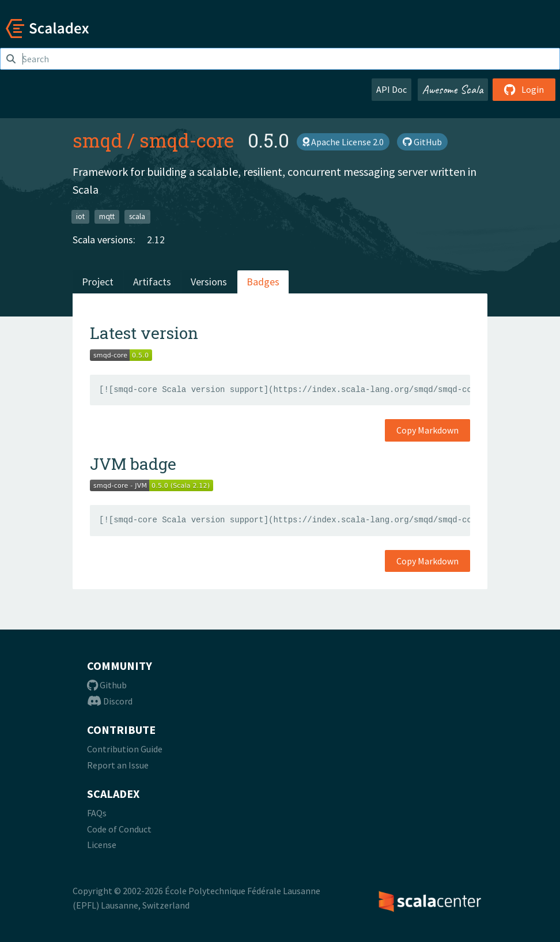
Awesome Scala (453, 89)
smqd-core (187, 140)
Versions (209, 282)
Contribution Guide (125, 749)
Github (107, 685)
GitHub (422, 142)
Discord (110, 701)
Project (98, 282)
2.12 (156, 240)
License (102, 845)
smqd (98, 140)
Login (524, 89)
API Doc (391, 89)
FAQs (97, 813)
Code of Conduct (119, 829)
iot (80, 216)
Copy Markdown (427, 430)
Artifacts (152, 282)
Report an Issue (118, 765)
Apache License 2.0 (343, 142)
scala (137, 216)
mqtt (107, 216)
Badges (263, 282)
